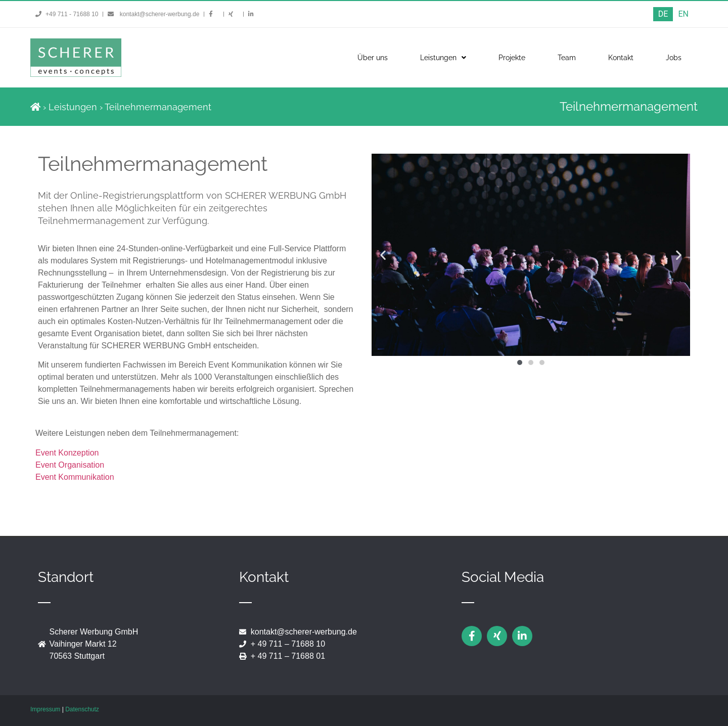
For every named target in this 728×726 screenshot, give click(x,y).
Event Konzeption (67, 453)
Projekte (512, 58)
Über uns (373, 58)
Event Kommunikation (75, 477)
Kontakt (621, 58)
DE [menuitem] (663, 14)
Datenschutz (82, 709)
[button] (383, 255)
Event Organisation (70, 465)
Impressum (45, 709)
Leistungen (443, 58)
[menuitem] (663, 14)
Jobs (674, 58)
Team (567, 58)
